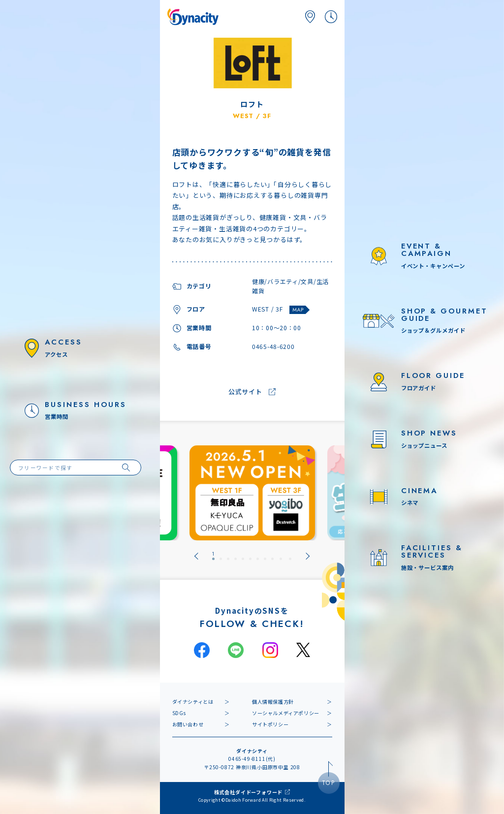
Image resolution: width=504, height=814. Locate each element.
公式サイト (245, 392)
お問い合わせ (188, 724)
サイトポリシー (270, 724)
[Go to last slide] (196, 556)
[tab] (213, 556)
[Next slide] (308, 556)
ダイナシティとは (193, 702)
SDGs (179, 713)
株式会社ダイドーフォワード (248, 792)
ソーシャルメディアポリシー (286, 713)
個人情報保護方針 (273, 702)
